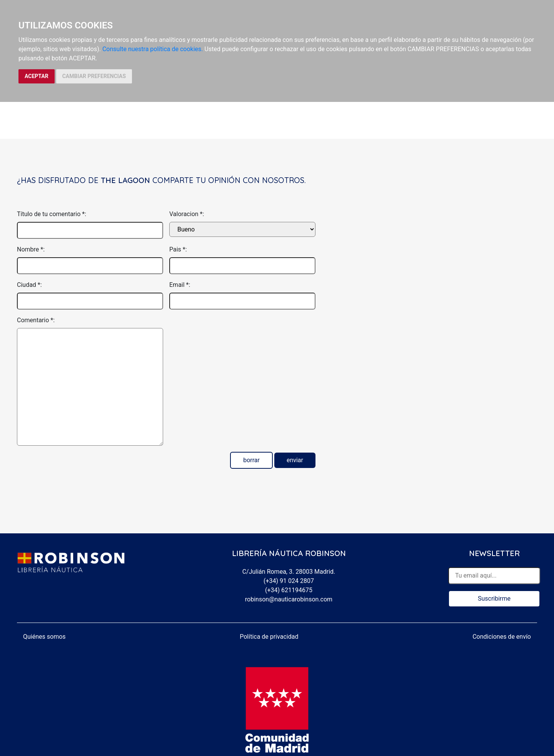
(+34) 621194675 (289, 590)
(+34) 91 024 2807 (289, 581)
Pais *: (178, 249)
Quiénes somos (44, 637)
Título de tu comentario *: (52, 214)
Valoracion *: (187, 214)
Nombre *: (31, 249)
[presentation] (228, 331)
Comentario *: (36, 320)
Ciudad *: (29, 285)
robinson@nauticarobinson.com (289, 599)
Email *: (180, 285)
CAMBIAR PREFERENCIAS (94, 76)
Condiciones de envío (502, 637)
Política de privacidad (269, 637)
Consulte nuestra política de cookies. (153, 49)
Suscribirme (494, 599)
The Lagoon (125, 180)
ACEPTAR (37, 76)
